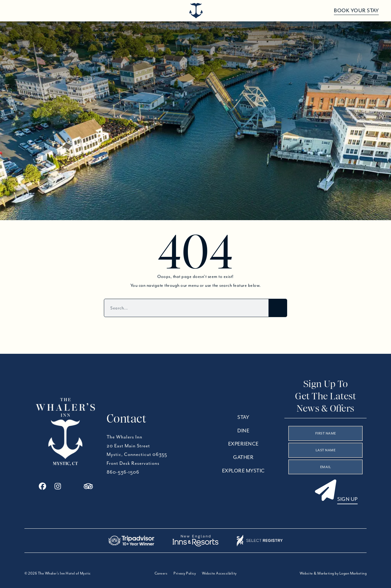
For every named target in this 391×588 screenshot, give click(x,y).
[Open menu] (16, 11)
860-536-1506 (123, 472)
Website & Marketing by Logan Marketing (333, 573)
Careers (161, 573)
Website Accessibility (219, 573)
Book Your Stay (356, 11)
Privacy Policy (185, 573)
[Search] (278, 308)
